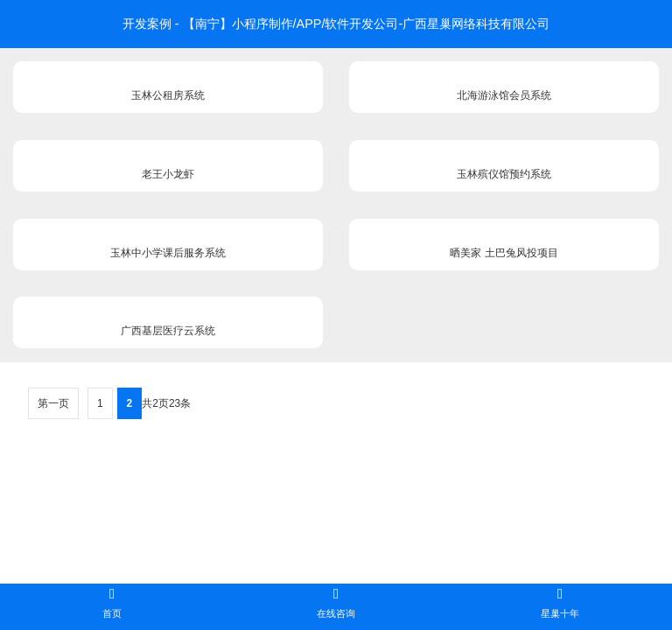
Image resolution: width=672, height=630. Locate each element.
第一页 (53, 403)
